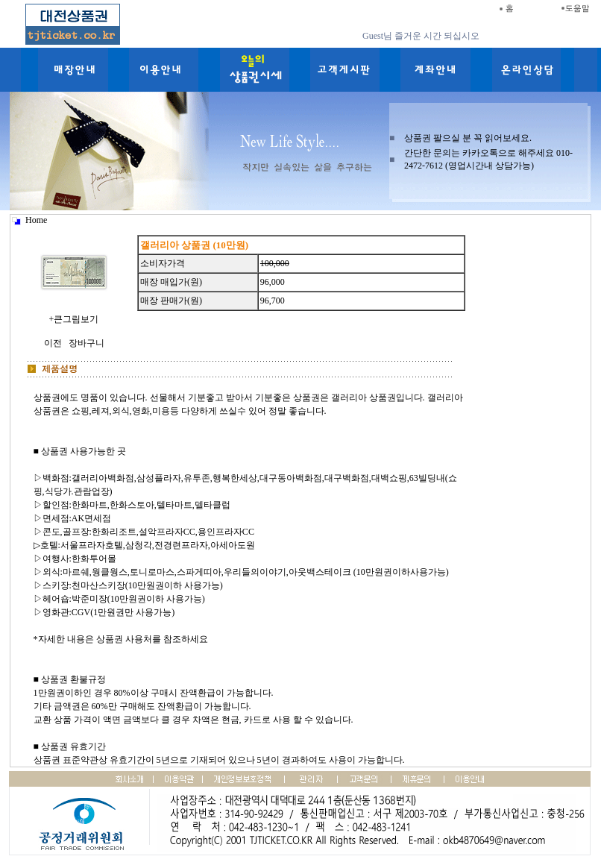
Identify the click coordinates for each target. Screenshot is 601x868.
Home (36, 220)
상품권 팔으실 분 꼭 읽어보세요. (468, 138)
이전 (53, 343)
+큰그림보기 (74, 313)
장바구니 (86, 343)
